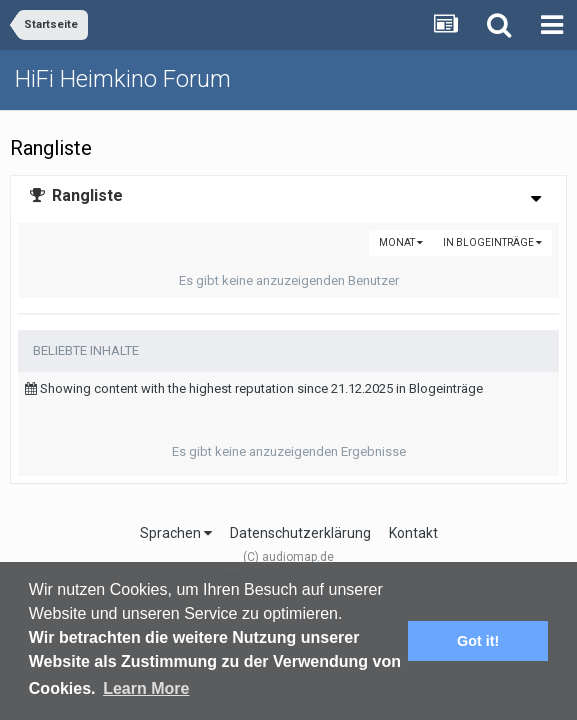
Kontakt (413, 533)
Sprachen (176, 533)
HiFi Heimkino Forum (123, 79)
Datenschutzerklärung (300, 533)
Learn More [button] (146, 688)
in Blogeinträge (492, 242)
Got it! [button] (478, 641)
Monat (401, 242)
